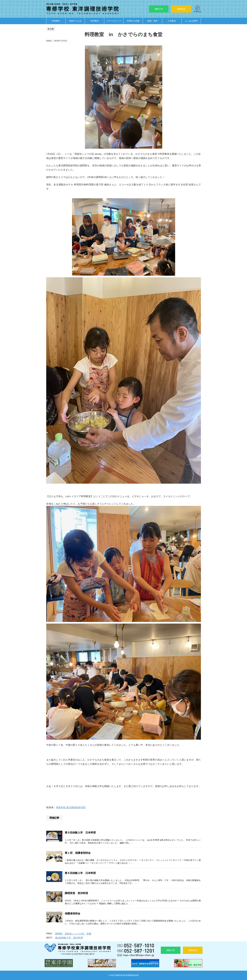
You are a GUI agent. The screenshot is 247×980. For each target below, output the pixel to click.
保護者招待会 (73, 914)
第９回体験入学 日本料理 (80, 833)
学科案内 (95, 21)
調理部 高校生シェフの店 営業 (73, 934)
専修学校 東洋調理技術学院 (71, 807)
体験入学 (159, 9)
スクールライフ (114, 21)
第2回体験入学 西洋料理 (69, 938)
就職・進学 (153, 21)
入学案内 (172, 21)
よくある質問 (191, 21)
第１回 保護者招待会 (78, 853)
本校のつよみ (75, 21)
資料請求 (181, 9)
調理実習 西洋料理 (76, 893)
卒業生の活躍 (133, 21)
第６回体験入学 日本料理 (80, 873)
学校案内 (56, 21)
